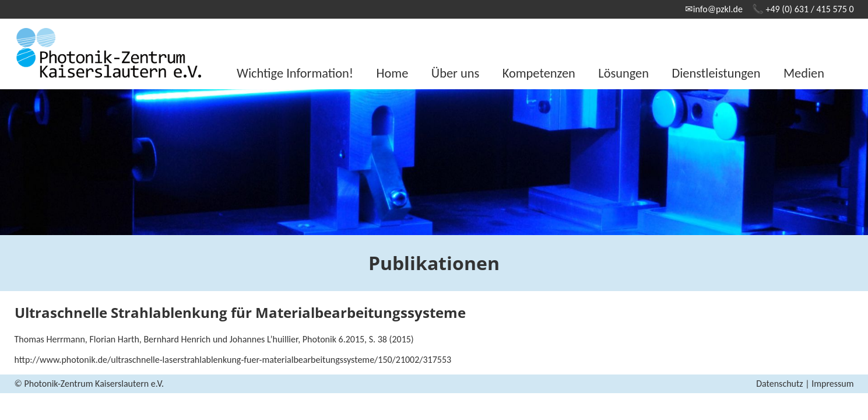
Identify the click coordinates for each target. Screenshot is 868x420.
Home (393, 73)
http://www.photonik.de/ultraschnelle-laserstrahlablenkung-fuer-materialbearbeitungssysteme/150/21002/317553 (233, 360)
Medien (804, 73)
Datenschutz (779, 384)
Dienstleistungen (716, 73)
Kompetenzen (539, 73)
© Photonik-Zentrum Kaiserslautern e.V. (89, 384)
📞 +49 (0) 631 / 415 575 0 (803, 9)
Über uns (455, 73)
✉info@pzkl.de (714, 9)
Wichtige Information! (295, 73)
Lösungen (623, 73)
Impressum (832, 384)
